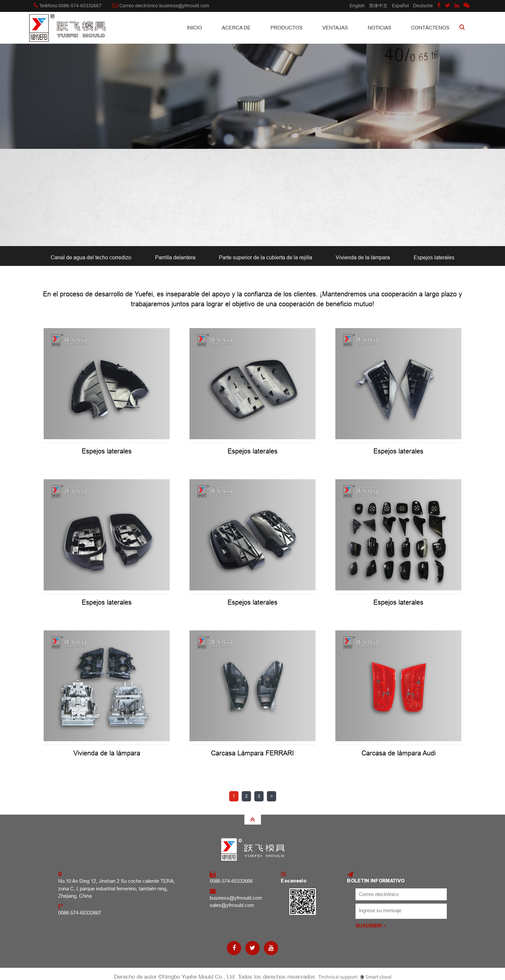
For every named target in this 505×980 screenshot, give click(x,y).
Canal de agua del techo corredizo (91, 257)
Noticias (379, 28)
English (357, 6)
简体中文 (378, 6)
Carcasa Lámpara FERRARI (252, 753)
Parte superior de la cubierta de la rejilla (266, 257)
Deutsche (423, 6)
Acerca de (236, 28)
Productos (287, 28)
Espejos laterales (434, 257)
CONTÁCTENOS (430, 28)
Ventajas (335, 28)
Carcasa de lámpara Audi (399, 753)
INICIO (194, 28)
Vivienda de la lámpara (363, 257)
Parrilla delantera (175, 257)
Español (400, 6)
